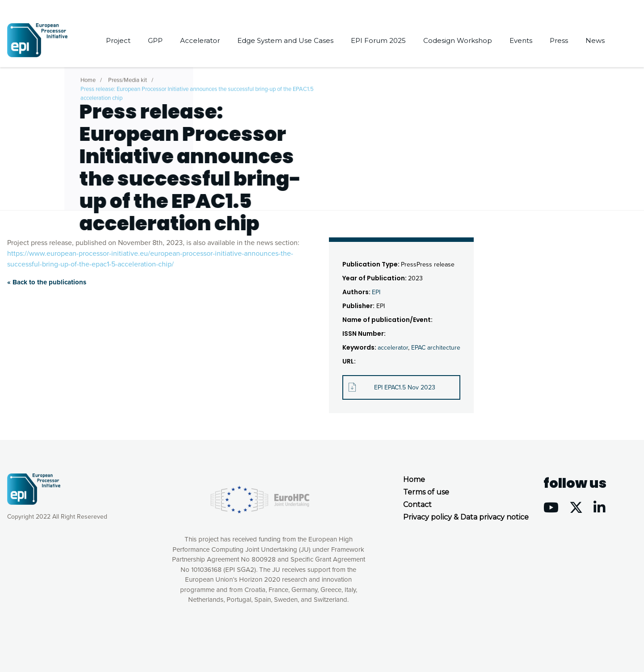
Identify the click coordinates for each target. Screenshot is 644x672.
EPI (376, 292)
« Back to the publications (47, 282)
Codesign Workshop (458, 40)
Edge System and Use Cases (285, 40)
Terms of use (426, 492)
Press (559, 40)
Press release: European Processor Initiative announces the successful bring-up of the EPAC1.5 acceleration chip (197, 91)
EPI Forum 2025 (378, 40)
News (595, 40)
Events (521, 40)
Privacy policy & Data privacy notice (466, 517)
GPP (155, 40)
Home (88, 77)
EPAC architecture (436, 348)
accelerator (393, 348)
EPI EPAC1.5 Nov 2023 (405, 387)
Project (118, 40)
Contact (417, 505)
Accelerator (200, 40)
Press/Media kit (128, 77)
